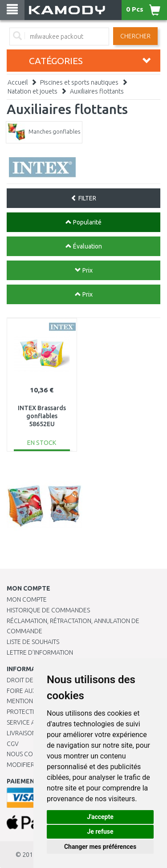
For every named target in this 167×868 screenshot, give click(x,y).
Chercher (135, 36)
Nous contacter (32, 754)
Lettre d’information (40, 652)
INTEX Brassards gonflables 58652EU (42, 416)
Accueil (18, 82)
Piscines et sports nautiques (79, 82)
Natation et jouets (33, 91)
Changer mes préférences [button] (100, 847)
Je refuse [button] (100, 831)
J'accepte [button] (100, 817)
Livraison (21, 733)
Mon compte (27, 599)
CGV (13, 744)
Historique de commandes (48, 610)
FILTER (83, 198)
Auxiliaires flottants (97, 91)
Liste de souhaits (33, 642)
